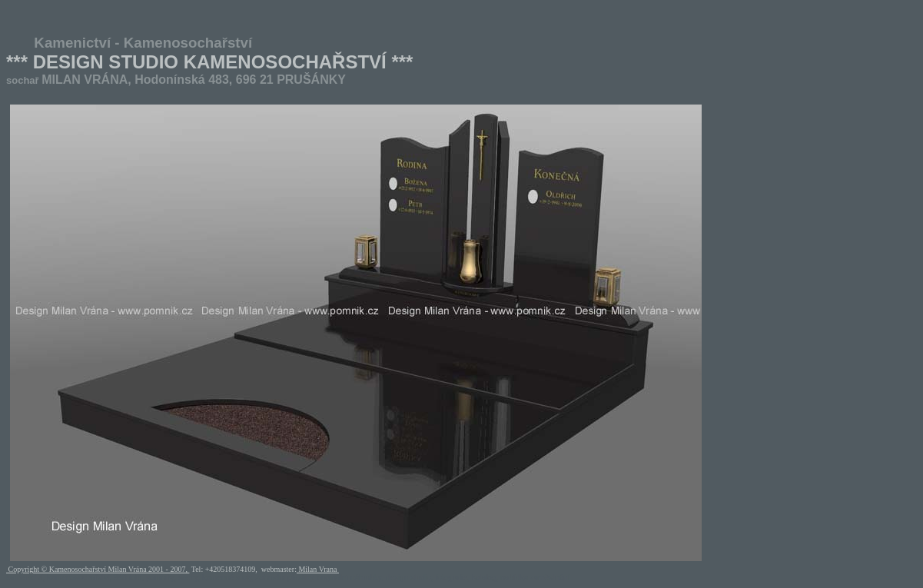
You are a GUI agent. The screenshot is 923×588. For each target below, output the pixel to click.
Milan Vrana (318, 569)
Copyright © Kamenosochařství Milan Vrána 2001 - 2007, (98, 569)
